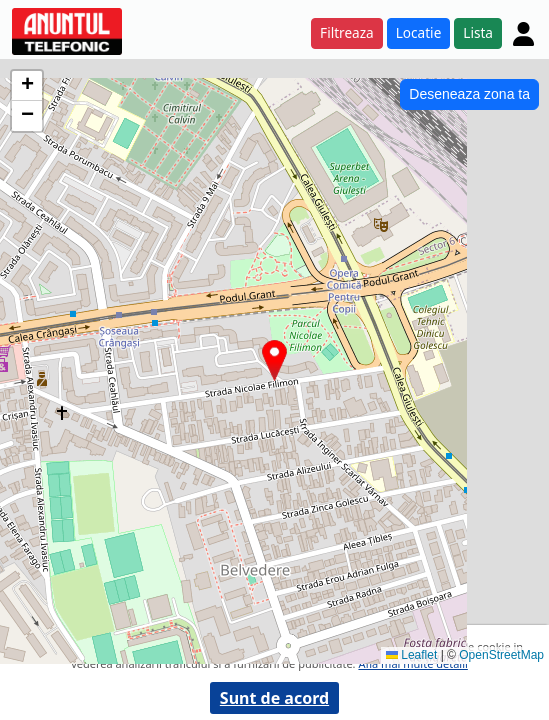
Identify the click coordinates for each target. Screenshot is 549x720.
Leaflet (411, 655)
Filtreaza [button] (347, 32)
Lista (478, 32)
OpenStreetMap (501, 655)
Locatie (419, 32)
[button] (274, 360)
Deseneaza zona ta (469, 94)
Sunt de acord (274, 698)
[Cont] (523, 33)
